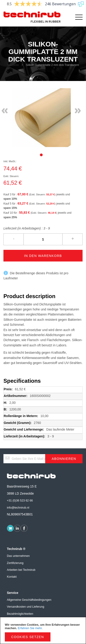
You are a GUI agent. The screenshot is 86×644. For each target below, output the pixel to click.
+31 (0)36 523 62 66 (20, 501)
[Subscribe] (64, 459)
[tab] (41, 155)
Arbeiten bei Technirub (21, 570)
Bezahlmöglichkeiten (20, 614)
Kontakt (12, 577)
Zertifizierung (15, 563)
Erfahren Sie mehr (30, 628)
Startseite (13, 65)
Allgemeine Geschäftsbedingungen (29, 600)
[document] (43, 631)
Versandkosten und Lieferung (26, 607)
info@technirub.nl (18, 508)
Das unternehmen (18, 556)
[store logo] (23, 17)
